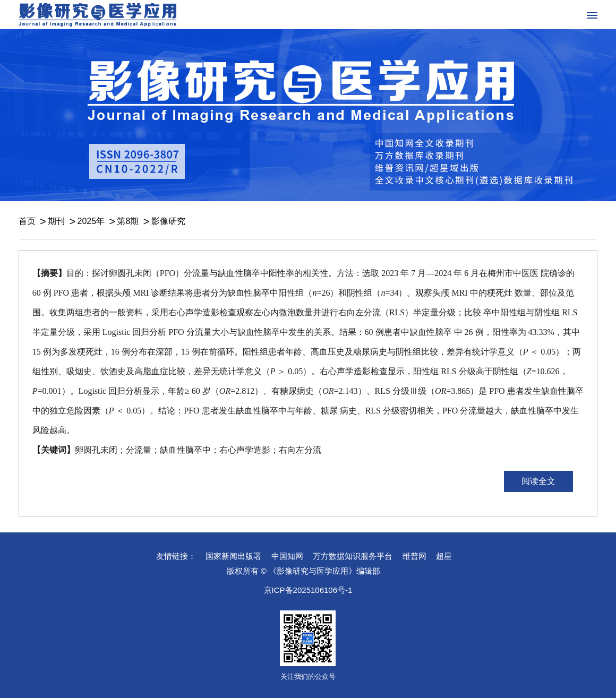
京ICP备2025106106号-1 (308, 590)
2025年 (91, 221)
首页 (27, 221)
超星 (444, 556)
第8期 (128, 221)
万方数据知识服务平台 (353, 556)
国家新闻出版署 (233, 556)
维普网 (414, 556)
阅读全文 (538, 481)
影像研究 (168, 221)
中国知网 (287, 556)
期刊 (56, 221)
